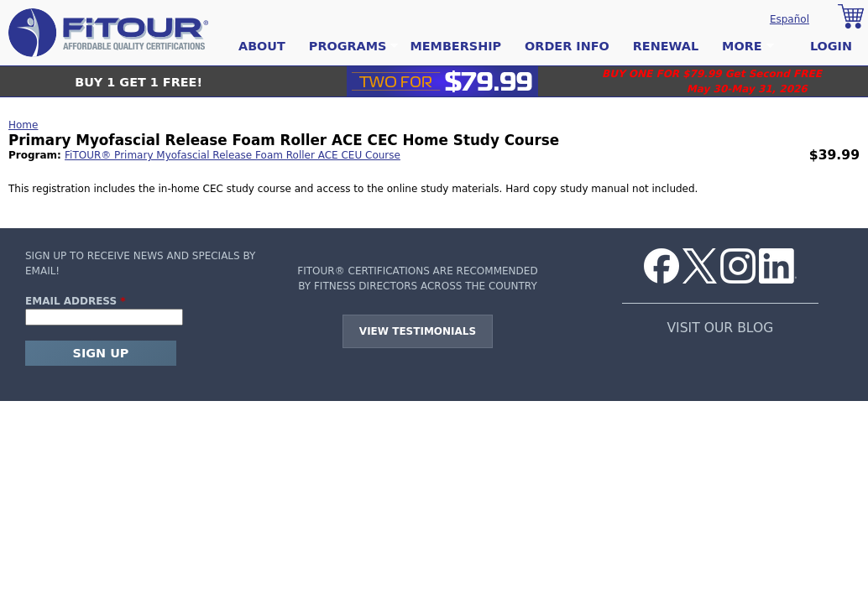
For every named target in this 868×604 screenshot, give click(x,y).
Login (831, 46)
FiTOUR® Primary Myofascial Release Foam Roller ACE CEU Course (233, 155)
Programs (348, 47)
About (262, 46)
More (742, 47)
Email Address (76, 301)
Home (23, 125)
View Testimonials (418, 331)
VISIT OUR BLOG (720, 328)
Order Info (567, 46)
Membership (455, 46)
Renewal (666, 46)
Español (790, 19)
